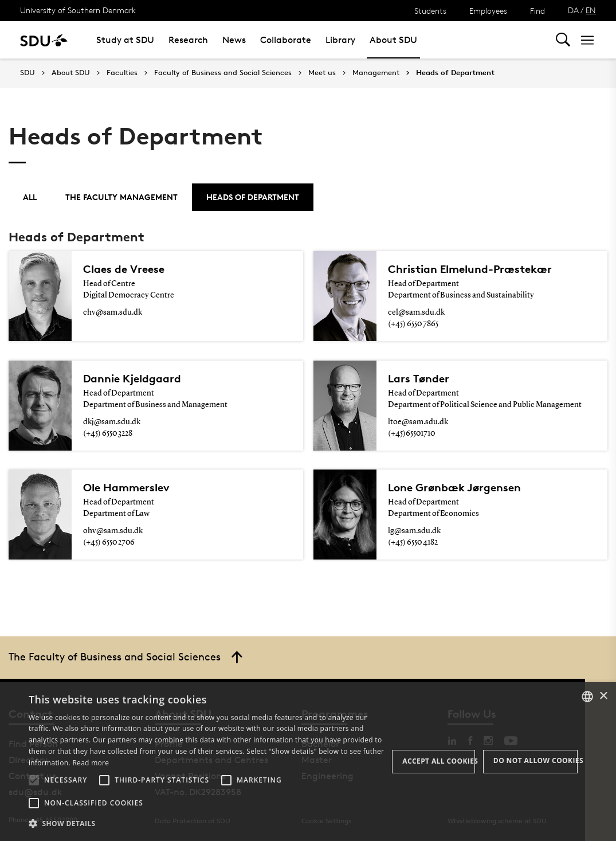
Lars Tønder (419, 378)
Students (430, 11)
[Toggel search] (563, 40)
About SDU (393, 40)
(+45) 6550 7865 (413, 324)
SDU (28, 73)
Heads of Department (455, 73)
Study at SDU (125, 40)
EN (591, 10)
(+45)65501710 (411, 433)
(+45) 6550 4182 (413, 542)
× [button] (603, 696)
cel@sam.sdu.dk (416, 312)
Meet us (322, 73)
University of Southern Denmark (78, 10)
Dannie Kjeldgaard (132, 378)
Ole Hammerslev (126, 487)
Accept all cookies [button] (439, 761)
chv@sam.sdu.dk (113, 312)
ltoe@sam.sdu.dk (418, 422)
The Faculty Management (121, 197)
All (30, 197)
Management (376, 73)
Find (537, 11)
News (234, 40)
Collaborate (286, 40)
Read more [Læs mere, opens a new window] (91, 763)
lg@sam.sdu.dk (414, 531)
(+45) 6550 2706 (109, 542)
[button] (34, 780)
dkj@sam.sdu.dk (112, 422)
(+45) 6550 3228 (108, 433)
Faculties (122, 73)
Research (188, 40)
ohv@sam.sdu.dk (113, 531)
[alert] (308, 762)
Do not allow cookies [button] (535, 760)
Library (340, 40)
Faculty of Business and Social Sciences (223, 73)
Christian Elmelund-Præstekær (470, 269)
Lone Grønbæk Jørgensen (454, 487)
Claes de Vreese (124, 269)
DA (573, 10)
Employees (488, 11)
